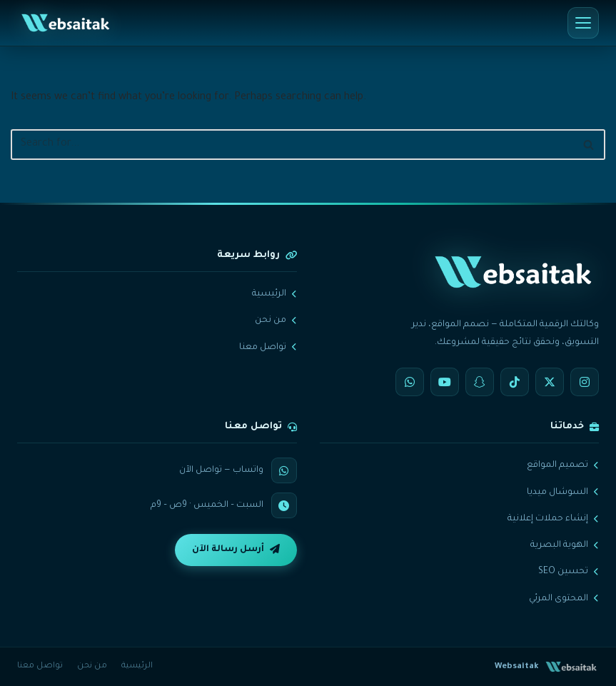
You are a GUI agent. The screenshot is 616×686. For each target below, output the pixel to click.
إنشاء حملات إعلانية (553, 519)
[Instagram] (585, 382)
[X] (550, 382)
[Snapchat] (480, 382)
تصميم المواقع (563, 465)
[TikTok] (515, 382)
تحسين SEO (569, 572)
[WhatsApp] (410, 382)
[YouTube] (445, 382)
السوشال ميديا (563, 493)
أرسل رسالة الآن (236, 550)
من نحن (276, 321)
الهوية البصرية (565, 545)
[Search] (292, 145)
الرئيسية (274, 294)
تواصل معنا (268, 348)
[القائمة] (583, 23)
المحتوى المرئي (564, 599)
